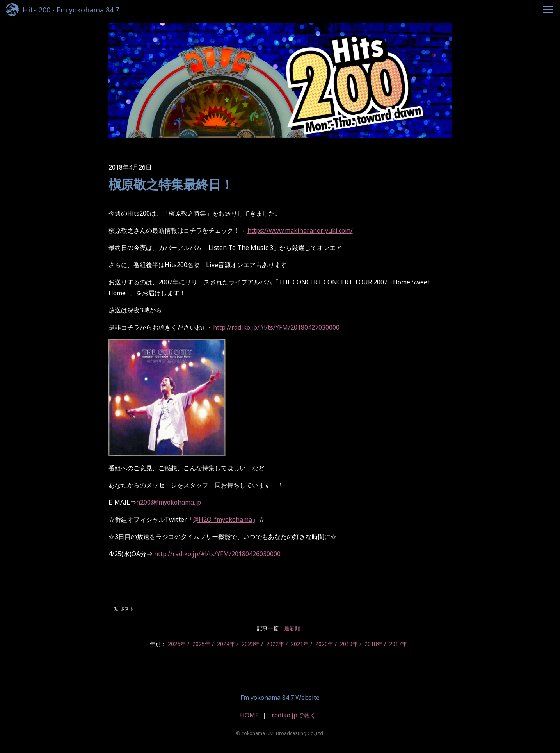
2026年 (177, 644)
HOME (249, 715)
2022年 (275, 644)
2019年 (349, 644)
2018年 (373, 644)
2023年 (251, 644)
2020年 (324, 644)
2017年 (398, 644)
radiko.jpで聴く (294, 715)
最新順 (292, 628)
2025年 (201, 644)
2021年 (300, 644)
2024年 (226, 644)
